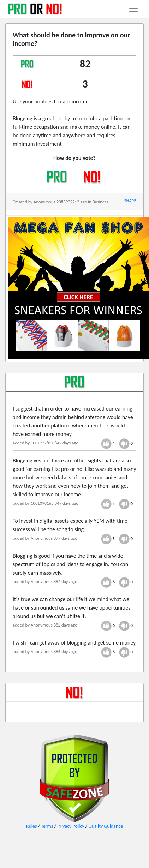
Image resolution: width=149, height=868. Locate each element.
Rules (32, 826)
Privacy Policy (71, 826)
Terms (47, 826)
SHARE (130, 201)
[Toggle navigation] (133, 9)
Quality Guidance (106, 826)
